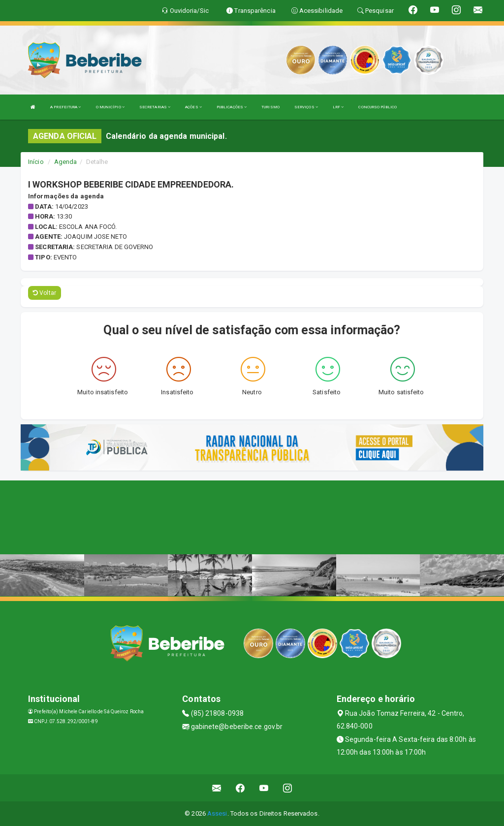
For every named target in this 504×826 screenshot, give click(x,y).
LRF (338, 107)
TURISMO (270, 107)
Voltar (45, 293)
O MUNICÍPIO (110, 107)
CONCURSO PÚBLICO (378, 107)
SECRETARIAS (155, 107)
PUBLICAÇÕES (232, 107)
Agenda (66, 162)
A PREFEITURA (65, 107)
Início (36, 162)
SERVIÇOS (306, 107)
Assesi (217, 813)
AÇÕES (193, 107)
